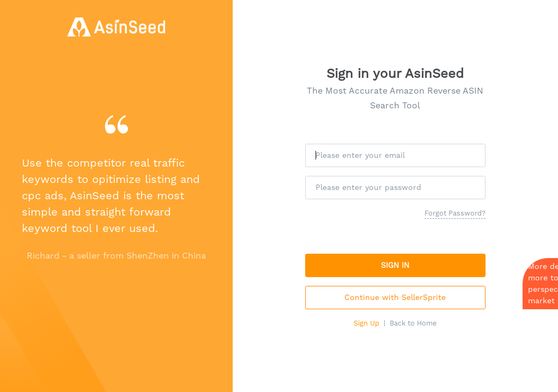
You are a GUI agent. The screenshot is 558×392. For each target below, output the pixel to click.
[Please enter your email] (395, 155)
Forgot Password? (455, 213)
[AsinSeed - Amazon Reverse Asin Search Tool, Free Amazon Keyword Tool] (116, 27)
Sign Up (366, 323)
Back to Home (413, 323)
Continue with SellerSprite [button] (395, 297)
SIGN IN (395, 265)
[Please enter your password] (395, 188)
